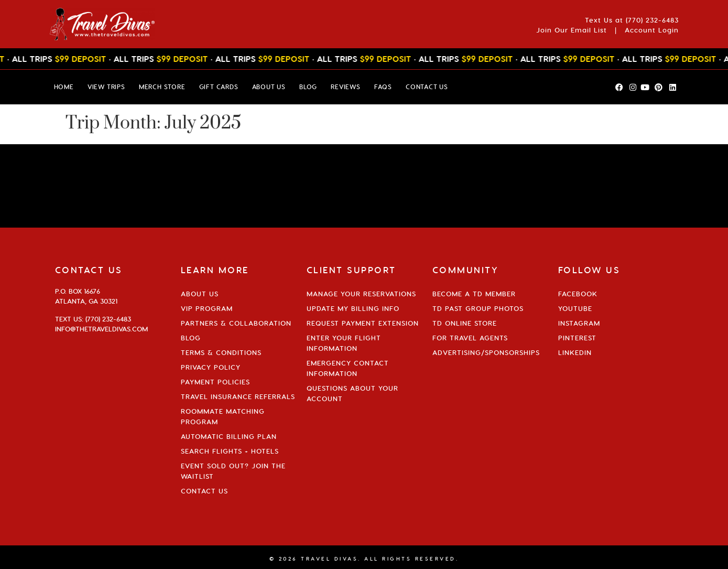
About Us (200, 294)
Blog (191, 338)
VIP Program (207, 308)
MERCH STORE (162, 87)
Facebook (578, 294)
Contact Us (204, 491)
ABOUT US (269, 87)
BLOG (308, 87)
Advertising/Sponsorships (486, 352)
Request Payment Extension (363, 323)
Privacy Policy (211, 367)
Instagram (579, 323)
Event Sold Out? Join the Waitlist (233, 471)
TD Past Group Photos (478, 308)
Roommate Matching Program (223, 416)
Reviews (346, 87)
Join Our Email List (572, 30)
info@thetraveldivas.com (101, 329)
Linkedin (575, 352)
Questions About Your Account (352, 393)
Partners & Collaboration (236, 323)
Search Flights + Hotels (230, 451)
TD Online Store (465, 323)
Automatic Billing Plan (229, 436)
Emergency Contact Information (348, 368)
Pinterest (577, 338)
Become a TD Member (474, 294)
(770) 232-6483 (652, 20)
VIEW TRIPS (106, 87)
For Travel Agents (470, 338)
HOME (64, 87)
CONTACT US (427, 87)
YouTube (575, 308)
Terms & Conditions (221, 352)
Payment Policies (215, 382)
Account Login (652, 30)
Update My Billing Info (353, 308)
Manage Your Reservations (361, 294)
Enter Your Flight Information (344, 343)
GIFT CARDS (219, 87)
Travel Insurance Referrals (238, 396)
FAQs (383, 87)
